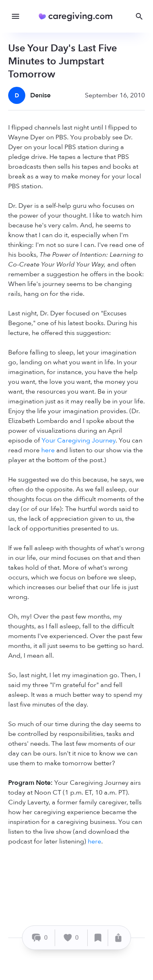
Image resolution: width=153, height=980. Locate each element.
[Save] (98, 938)
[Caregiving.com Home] (78, 17)
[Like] (71, 938)
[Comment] (40, 938)
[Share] (118, 938)
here (48, 450)
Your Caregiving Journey (79, 440)
